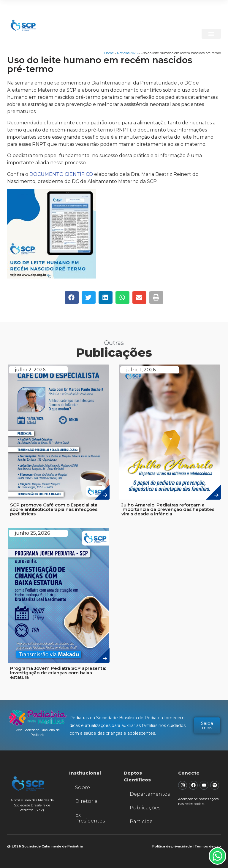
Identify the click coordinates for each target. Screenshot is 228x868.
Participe (141, 821)
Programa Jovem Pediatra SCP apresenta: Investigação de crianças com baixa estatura (58, 673)
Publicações (145, 808)
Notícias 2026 (127, 53)
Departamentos (148, 794)
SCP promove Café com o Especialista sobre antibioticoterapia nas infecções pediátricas (54, 509)
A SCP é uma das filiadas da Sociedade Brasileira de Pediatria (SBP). (32, 805)
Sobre (83, 788)
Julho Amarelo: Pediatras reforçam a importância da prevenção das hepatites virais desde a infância (168, 509)
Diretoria (86, 801)
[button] (211, 34)
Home (109, 53)
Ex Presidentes (90, 818)
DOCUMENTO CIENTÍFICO (61, 174)
